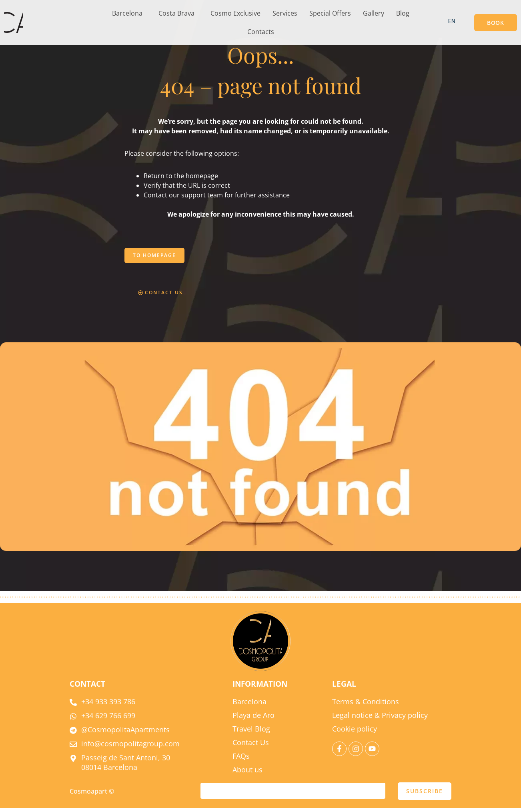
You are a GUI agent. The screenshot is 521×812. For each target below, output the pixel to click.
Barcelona (127, 13)
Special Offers (330, 13)
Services (285, 13)
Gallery (374, 13)
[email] (293, 795)
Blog (403, 13)
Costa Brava (176, 13)
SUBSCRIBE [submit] (425, 795)
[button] (129, 13)
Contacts (261, 32)
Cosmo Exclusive (235, 13)
